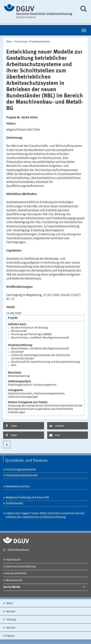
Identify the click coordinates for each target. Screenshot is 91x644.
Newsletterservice (18, 487)
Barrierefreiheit (16, 574)
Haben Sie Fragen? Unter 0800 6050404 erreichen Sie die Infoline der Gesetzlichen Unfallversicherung (45, 515)
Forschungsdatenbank (21, 470)
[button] (24, 426)
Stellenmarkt (14, 504)
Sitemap (11, 620)
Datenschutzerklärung (21, 567)
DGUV (9, 603)
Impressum (13, 560)
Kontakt (10, 612)
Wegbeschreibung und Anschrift (27, 498)
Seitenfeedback (18, 550)
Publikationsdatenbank (21, 476)
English (10, 636)
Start (9, 42)
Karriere (11, 628)
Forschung (21, 42)
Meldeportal (14, 580)
